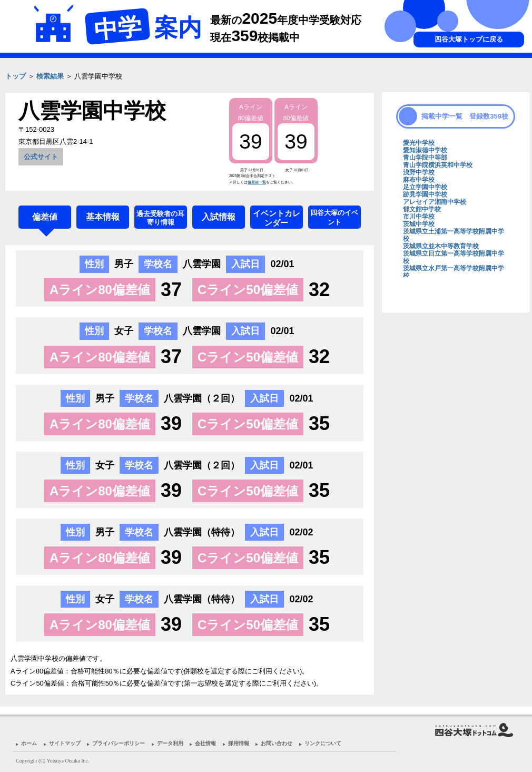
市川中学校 (419, 217)
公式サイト (41, 157)
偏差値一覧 (257, 182)
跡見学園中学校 (425, 194)
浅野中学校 (419, 172)
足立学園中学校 (425, 187)
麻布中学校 (419, 180)
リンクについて (323, 743)
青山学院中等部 (425, 158)
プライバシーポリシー (119, 743)
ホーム (29, 743)
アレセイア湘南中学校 (435, 202)
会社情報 (205, 743)
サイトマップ (65, 743)
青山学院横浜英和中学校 (438, 165)
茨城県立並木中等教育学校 (441, 246)
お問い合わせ (277, 743)
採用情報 (239, 743)
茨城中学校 (419, 224)
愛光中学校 (419, 143)
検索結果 (50, 76)
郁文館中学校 (422, 209)
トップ (16, 76)
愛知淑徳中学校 (425, 150)
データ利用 (170, 743)
